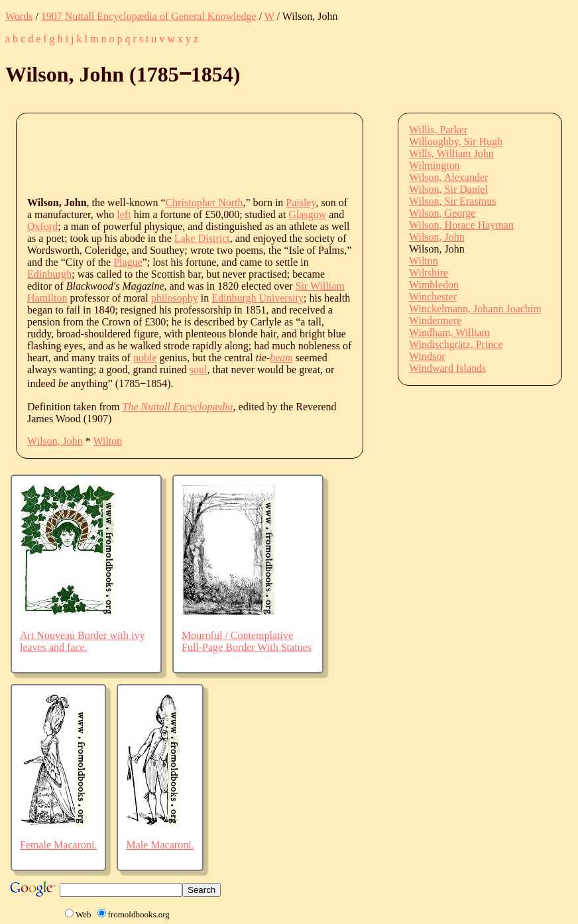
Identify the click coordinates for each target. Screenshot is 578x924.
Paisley (301, 202)
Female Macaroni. (58, 845)
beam (281, 358)
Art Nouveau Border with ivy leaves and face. (82, 641)
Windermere (435, 320)
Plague (128, 262)
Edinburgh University (258, 298)
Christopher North (204, 202)
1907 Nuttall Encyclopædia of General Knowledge (149, 16)
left (124, 214)
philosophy (175, 298)
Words (19, 16)
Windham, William (449, 332)
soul (199, 370)
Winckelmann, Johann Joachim (475, 309)
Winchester (433, 297)
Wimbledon (434, 285)
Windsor (427, 356)
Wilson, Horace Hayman (461, 225)
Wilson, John (55, 441)
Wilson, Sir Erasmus (452, 201)
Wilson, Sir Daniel (448, 189)
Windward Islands (447, 368)
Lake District (202, 238)
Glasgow (307, 214)
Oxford (42, 226)
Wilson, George (442, 213)
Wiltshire (429, 273)
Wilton (108, 441)
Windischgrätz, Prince (456, 344)
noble (145, 358)
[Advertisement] (268, 154)
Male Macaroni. (160, 845)
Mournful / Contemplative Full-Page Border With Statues (247, 641)
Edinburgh (49, 274)
